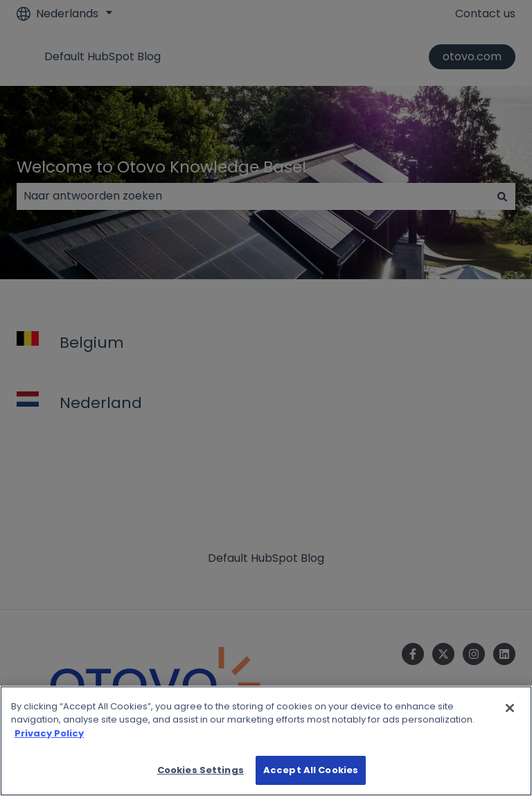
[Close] (510, 708)
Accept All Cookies (311, 770)
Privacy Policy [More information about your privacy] (49, 733)
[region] (266, 741)
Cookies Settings (201, 770)
